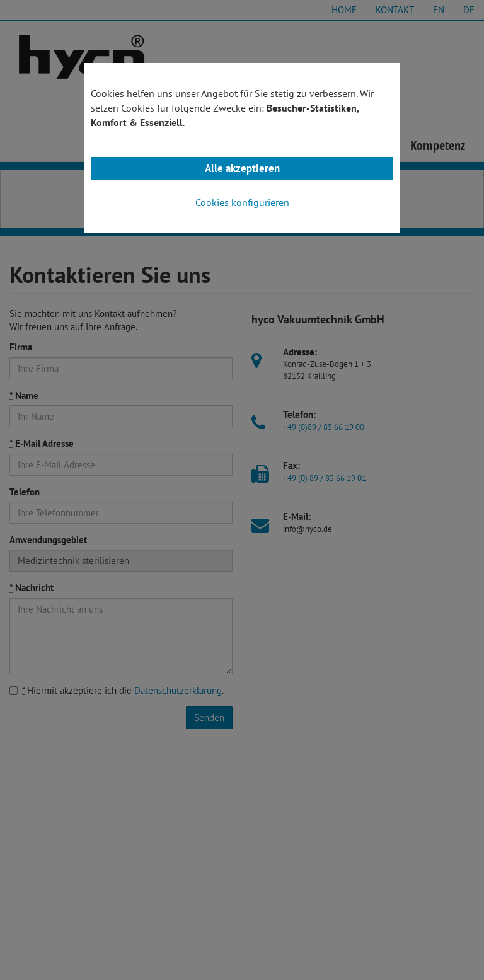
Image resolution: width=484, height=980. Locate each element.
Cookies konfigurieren (242, 202)
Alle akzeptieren (242, 168)
